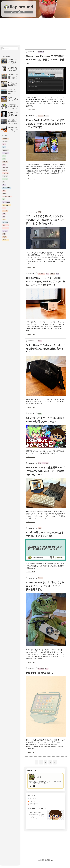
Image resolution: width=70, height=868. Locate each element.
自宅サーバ (6, 240)
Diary (4, 156)
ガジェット (6, 225)
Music (4, 194)
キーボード (6, 228)
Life (4, 182)
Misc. (4, 191)
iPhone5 (5, 176)
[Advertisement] (35, 32)
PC (3, 199)
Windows (5, 222)
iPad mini (5, 168)
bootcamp (5, 150)
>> (55, 762)
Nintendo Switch (7, 196)
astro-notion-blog (49, 861)
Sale (4, 208)
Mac (4, 185)
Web (4, 220)
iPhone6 (5, 179)
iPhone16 (5, 173)
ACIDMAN (5, 139)
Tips (4, 217)
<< (36, 762)
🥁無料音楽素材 (33, 804)
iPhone (5, 170)
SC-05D (5, 211)
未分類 (4, 237)
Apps (4, 144)
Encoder (5, 162)
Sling (4, 214)
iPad (4, 165)
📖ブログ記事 (32, 799)
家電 (4, 234)
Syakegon (49, 859)
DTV (4, 159)
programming (6, 205)
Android (5, 141)
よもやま (5, 231)
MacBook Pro (6, 188)
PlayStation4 (6, 202)
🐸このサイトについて (35, 801)
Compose (5, 153)
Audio (4, 147)
